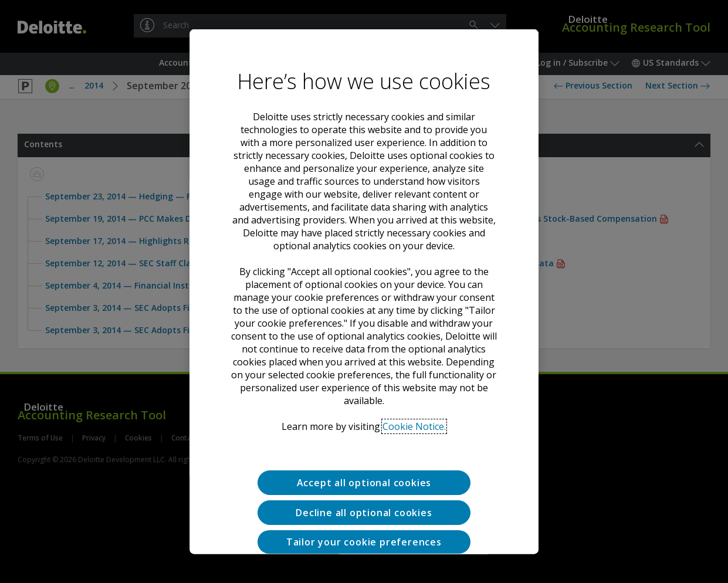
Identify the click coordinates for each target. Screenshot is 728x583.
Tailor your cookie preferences (364, 504)
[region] (364, 292)
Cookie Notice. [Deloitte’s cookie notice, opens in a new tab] (414, 389)
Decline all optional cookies (364, 475)
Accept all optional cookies (364, 446)
